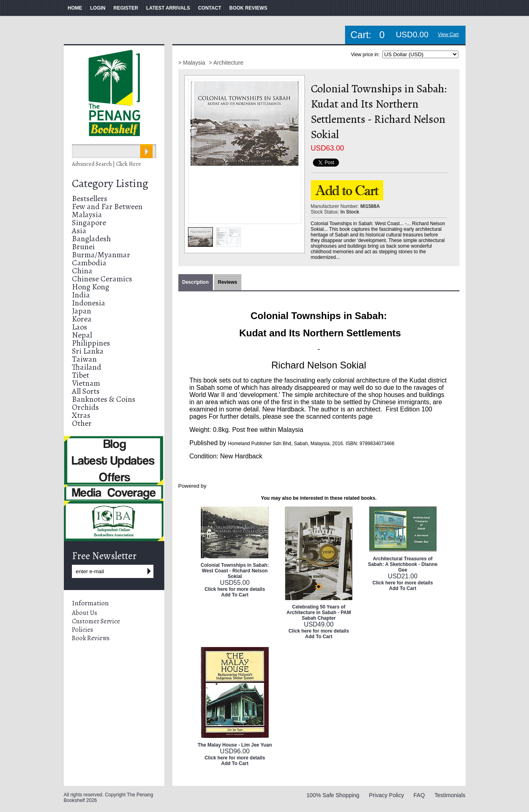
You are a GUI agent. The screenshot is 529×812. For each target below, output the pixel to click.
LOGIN (98, 8)
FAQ (419, 795)
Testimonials (450, 795)
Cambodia (89, 263)
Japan (82, 311)
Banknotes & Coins (104, 399)
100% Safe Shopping (333, 795)
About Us (85, 613)
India (81, 295)
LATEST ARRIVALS (168, 8)
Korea (82, 319)
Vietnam (86, 383)
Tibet (81, 375)
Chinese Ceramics (102, 279)
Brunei (83, 247)
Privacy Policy (387, 795)
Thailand (87, 367)
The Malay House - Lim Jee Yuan (235, 745)
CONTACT (210, 8)
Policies (83, 630)
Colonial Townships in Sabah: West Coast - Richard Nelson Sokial (235, 571)
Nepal (82, 335)
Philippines (91, 343)
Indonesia (89, 303)
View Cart (448, 35)
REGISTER (126, 8)
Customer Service (96, 621)
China (82, 271)
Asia (79, 231)
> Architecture (226, 63)
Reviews (228, 282)
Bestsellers (90, 198)
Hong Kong (91, 287)
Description (196, 282)
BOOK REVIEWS (248, 8)
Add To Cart (235, 595)
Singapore (89, 223)
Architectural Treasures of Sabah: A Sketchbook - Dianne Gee (403, 564)
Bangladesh (91, 239)
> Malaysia (193, 63)
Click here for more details (235, 589)
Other (82, 423)
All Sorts (86, 391)
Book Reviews (91, 638)
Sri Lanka (88, 351)
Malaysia (87, 215)
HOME (75, 8)
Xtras (81, 415)
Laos (80, 327)
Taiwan (84, 359)
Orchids (85, 407)
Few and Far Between (107, 207)
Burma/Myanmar (101, 255)
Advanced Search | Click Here (106, 164)
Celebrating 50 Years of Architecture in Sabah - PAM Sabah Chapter (319, 613)
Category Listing (110, 183)
